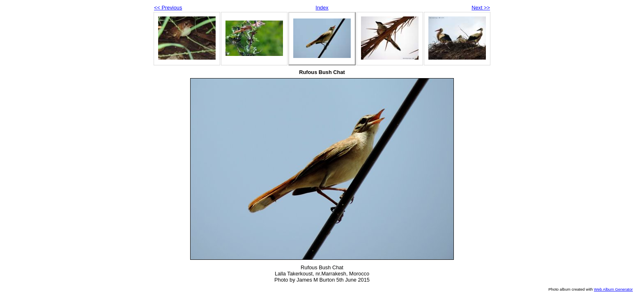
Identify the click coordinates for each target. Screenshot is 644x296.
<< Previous (168, 8)
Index (322, 8)
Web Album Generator (613, 289)
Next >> (481, 8)
